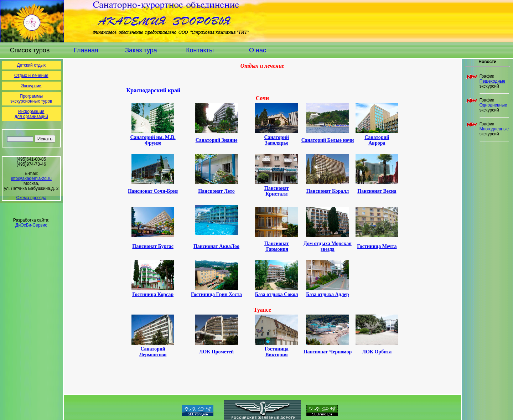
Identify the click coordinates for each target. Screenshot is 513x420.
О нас (258, 50)
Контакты (200, 50)
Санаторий (277, 140)
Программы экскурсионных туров (31, 99)
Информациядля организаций (31, 114)
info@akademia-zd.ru (31, 178)
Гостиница (216, 294)
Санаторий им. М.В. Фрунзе (153, 140)
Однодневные (493, 105)
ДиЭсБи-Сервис (31, 225)
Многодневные (494, 129)
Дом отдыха (328, 246)
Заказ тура (141, 50)
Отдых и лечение (31, 76)
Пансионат (153, 191)
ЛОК (377, 352)
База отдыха (277, 294)
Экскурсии (31, 86)
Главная (86, 50)
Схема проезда (32, 198)
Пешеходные (493, 81)
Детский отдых (31, 65)
